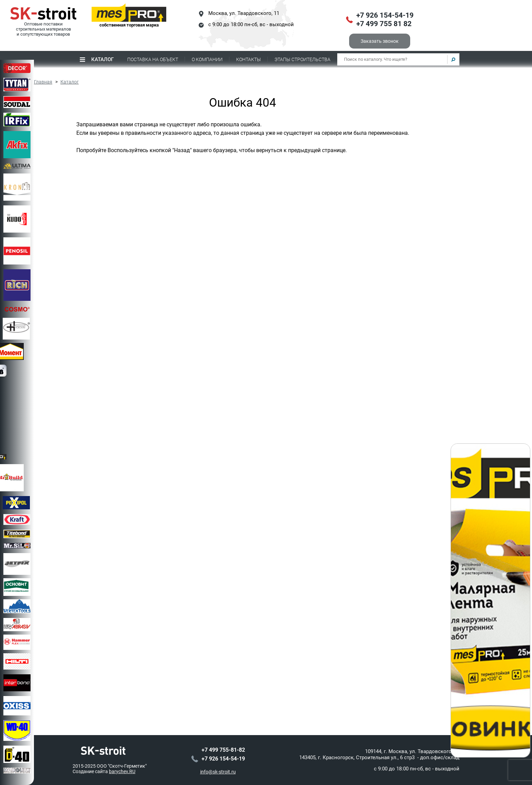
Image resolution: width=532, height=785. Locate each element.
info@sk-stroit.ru (218, 772)
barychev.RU (122, 771)
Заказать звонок (380, 41)
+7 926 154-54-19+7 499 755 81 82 (385, 20)
